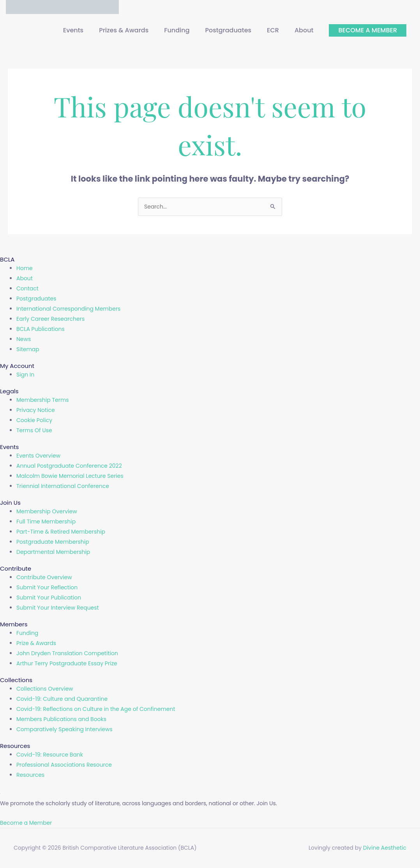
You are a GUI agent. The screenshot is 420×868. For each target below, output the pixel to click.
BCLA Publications (41, 329)
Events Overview (38, 456)
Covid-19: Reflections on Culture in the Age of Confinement (96, 709)
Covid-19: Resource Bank (50, 755)
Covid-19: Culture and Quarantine (62, 699)
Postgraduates (229, 31)
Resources (30, 775)
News (24, 339)
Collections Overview (45, 689)
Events (73, 31)
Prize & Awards (36, 643)
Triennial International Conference (63, 486)
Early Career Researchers (50, 319)
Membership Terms (43, 400)
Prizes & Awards (124, 31)
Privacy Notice (36, 410)
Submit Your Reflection (47, 588)
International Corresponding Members (68, 309)
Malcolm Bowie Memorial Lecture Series (70, 476)
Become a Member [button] (26, 823)
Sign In (25, 375)
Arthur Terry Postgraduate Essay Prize (67, 664)
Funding (177, 31)
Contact (27, 289)
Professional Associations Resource (64, 765)
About (304, 31)
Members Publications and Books (61, 720)
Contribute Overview (44, 578)
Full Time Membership (46, 522)
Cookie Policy (34, 421)
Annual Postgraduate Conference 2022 (69, 466)
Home (25, 269)
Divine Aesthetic (385, 849)
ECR (273, 31)
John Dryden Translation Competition (67, 654)
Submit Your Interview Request (58, 608)
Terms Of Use (34, 431)
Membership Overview (47, 512)
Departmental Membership (53, 552)
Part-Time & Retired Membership (61, 532)
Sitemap (28, 350)
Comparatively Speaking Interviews (64, 730)
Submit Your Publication (49, 598)
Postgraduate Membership (53, 542)
